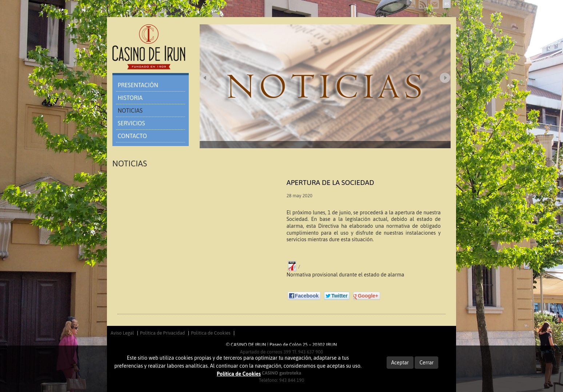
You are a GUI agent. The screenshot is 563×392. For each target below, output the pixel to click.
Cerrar (426, 363)
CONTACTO (132, 136)
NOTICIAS (130, 110)
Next (445, 78)
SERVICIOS (131, 123)
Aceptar (400, 363)
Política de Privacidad (163, 333)
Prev (205, 78)
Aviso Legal (122, 333)
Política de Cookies (211, 333)
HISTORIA (130, 98)
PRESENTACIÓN (138, 85)
